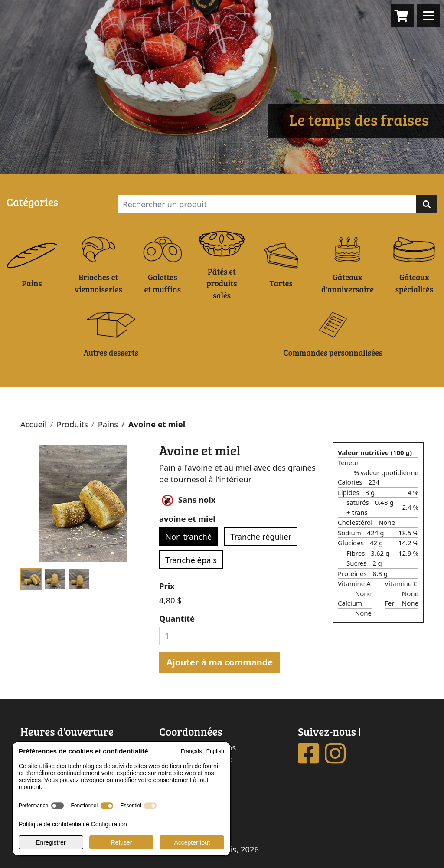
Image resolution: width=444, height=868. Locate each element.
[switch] (57, 806)
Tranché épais (191, 560)
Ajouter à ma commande (220, 662)
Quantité (177, 618)
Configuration (109, 824)
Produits (72, 424)
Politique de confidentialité (54, 824)
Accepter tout (192, 842)
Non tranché (188, 536)
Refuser (121, 842)
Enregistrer (51, 842)
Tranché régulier (261, 536)
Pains (108, 424)
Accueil (34, 424)
